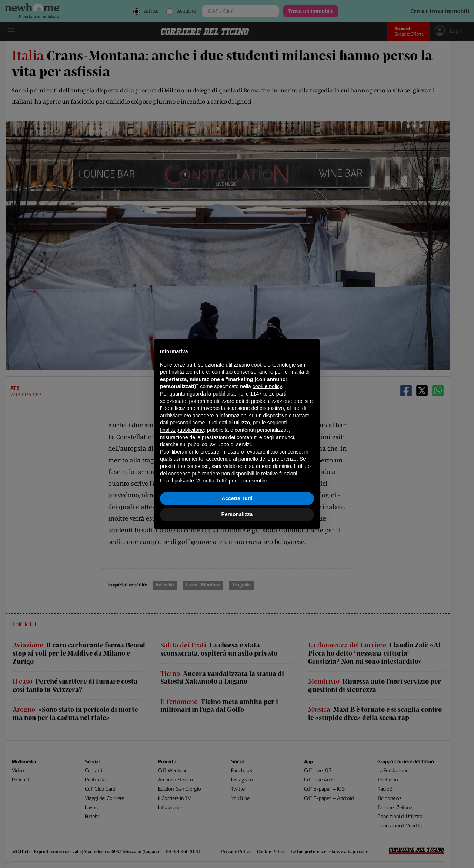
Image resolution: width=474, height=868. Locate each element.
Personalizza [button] (237, 514)
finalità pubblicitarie (182, 430)
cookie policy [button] (267, 386)
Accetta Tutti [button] (237, 498)
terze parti (275, 394)
